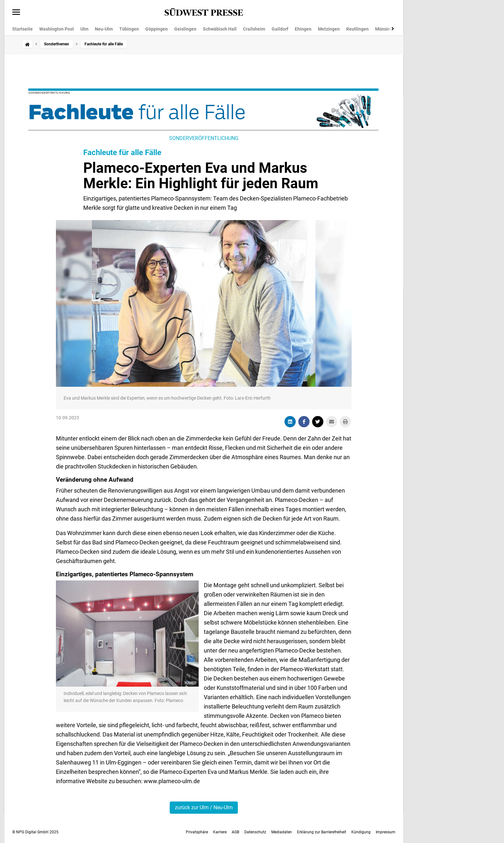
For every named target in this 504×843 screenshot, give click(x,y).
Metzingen (329, 29)
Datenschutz (255, 832)
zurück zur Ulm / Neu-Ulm (204, 807)
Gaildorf (280, 29)
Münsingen (387, 29)
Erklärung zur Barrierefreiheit (322, 832)
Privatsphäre (197, 832)
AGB (235, 832)
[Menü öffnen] (16, 13)
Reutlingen (357, 29)
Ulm (84, 29)
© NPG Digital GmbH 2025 (35, 832)
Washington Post (57, 29)
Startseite (22, 29)
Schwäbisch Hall (220, 29)
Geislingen (185, 29)
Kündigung (361, 832)
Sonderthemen (57, 44)
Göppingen (157, 29)
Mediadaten (282, 832)
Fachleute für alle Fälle (122, 153)
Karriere (220, 832)
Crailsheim (254, 29)
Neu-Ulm (104, 29)
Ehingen (303, 29)
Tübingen (129, 29)
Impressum (386, 832)
